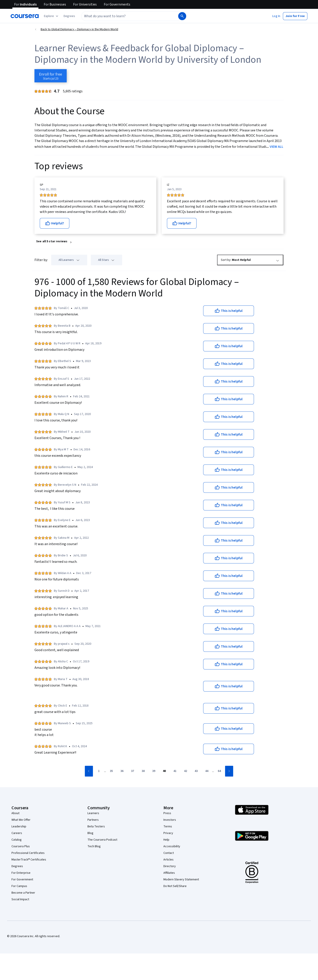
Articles (168, 860)
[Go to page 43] (196, 771)
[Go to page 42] (185, 771)
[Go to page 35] (111, 771)
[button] (69, 16)
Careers (17, 833)
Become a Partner (23, 893)
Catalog (17, 840)
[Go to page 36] (122, 771)
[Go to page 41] (175, 771)
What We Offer (21, 820)
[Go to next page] (229, 771)
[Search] (182, 16)
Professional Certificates (28, 853)
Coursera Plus (21, 846)
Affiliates (169, 873)
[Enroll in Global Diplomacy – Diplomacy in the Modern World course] (51, 76)
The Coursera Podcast (102, 840)
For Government (22, 880)
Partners (93, 820)
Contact (169, 853)
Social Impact (20, 899)
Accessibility (172, 846)
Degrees (17, 866)
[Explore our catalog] (52, 16)
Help (166, 840)
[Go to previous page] (89, 771)
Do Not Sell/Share (175, 886)
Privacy (168, 833)
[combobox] (129, 16)
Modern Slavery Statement (181, 880)
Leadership (19, 826)
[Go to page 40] (164, 771)
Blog (90, 833)
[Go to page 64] (219, 771)
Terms (168, 826)
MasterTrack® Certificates (29, 860)
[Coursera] (25, 16)
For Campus (19, 886)
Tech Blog (94, 846)
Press (167, 813)
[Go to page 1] (99, 771)
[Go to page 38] (143, 771)
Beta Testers (96, 826)
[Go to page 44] (207, 771)
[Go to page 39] (154, 771)
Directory (170, 866)
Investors (170, 820)
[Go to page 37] (132, 771)
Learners (93, 813)
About (15, 813)
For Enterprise (21, 873)
